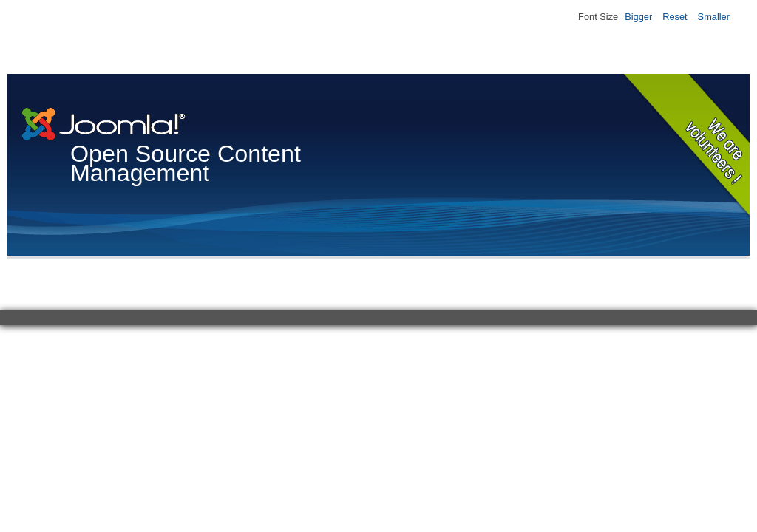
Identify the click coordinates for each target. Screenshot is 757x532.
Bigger (638, 17)
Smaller (714, 17)
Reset (675, 17)
